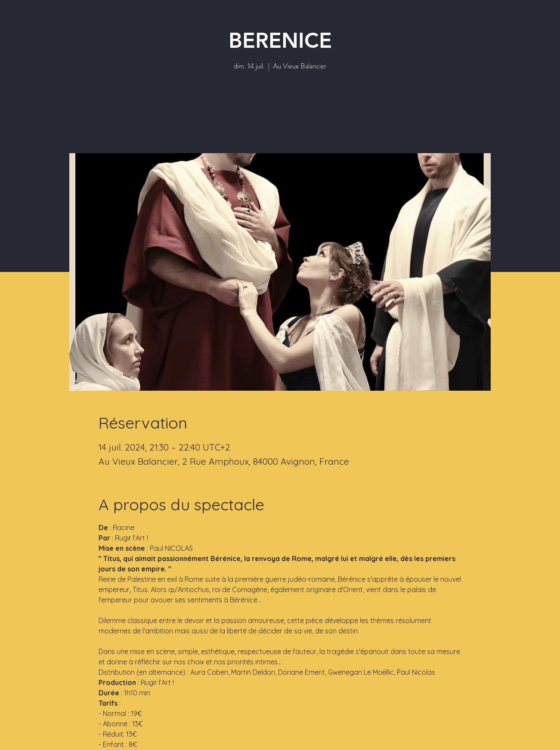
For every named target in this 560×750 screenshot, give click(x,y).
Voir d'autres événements (280, 113)
